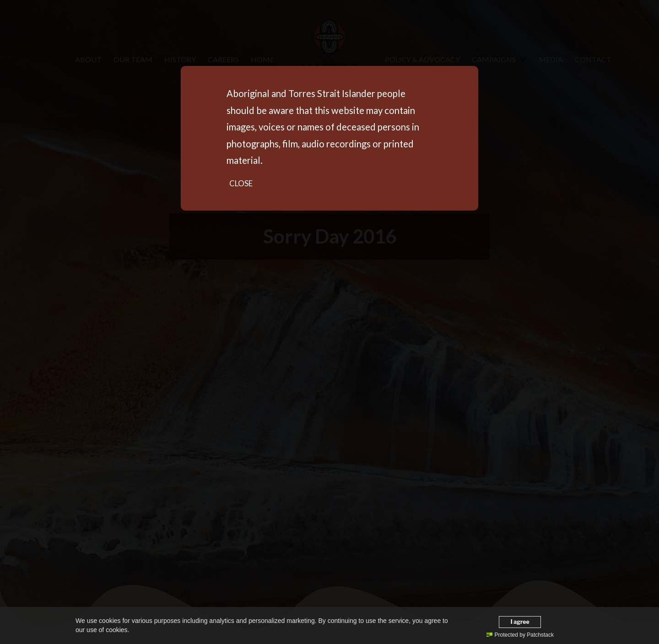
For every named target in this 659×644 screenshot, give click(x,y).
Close (241, 183)
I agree (520, 622)
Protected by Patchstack (520, 635)
